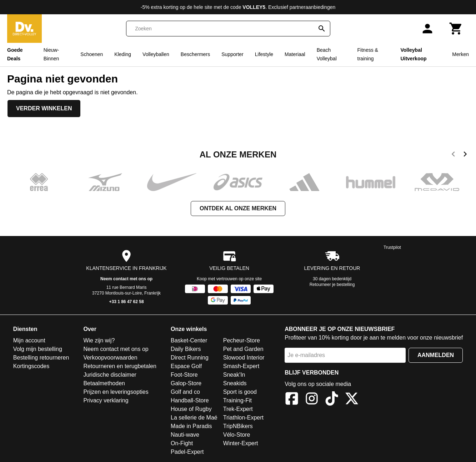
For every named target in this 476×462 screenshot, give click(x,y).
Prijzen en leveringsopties (116, 392)
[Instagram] (312, 400)
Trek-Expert (238, 409)
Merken (460, 54)
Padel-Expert (187, 452)
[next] (465, 155)
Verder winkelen (44, 108)
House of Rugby (191, 409)
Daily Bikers (186, 349)
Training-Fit (237, 400)
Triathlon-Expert (243, 418)
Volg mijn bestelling (38, 349)
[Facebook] (292, 400)
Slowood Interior (244, 358)
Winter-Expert (241, 443)
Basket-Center (189, 340)
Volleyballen (156, 54)
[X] (352, 400)
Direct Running (190, 358)
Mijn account (29, 340)
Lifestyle (264, 54)
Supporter (232, 54)
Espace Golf (186, 366)
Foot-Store (184, 375)
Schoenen (92, 54)
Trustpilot (392, 247)
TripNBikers (238, 426)
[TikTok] (332, 400)
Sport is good (240, 392)
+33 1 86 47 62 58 (127, 302)
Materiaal (295, 54)
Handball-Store (190, 400)
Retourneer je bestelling (332, 285)
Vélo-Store (237, 435)
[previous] (453, 155)
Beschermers (195, 54)
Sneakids (235, 383)
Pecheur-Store (242, 340)
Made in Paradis (191, 426)
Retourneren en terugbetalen (120, 366)
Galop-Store (186, 383)
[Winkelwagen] (456, 29)
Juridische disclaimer (110, 375)
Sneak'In (234, 375)
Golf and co (185, 392)
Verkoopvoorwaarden (110, 358)
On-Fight (182, 443)
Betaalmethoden (104, 383)
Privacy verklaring (106, 400)
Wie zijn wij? (99, 340)
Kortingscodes (31, 366)
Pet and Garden (243, 349)
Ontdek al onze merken (238, 208)
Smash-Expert (241, 366)
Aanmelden (436, 355)
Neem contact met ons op (126, 279)
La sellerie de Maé (194, 418)
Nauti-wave (185, 435)
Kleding (123, 54)
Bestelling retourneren (41, 358)
